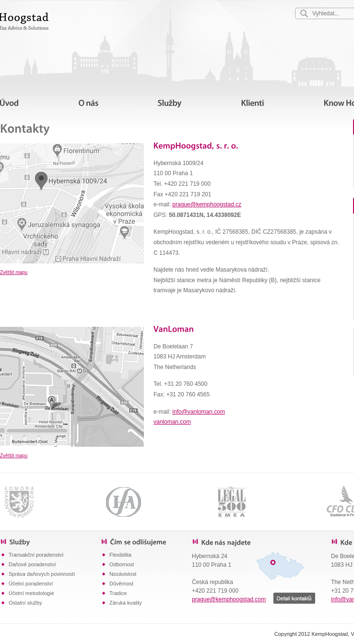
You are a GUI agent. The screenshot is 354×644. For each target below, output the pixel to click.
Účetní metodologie (31, 593)
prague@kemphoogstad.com (229, 599)
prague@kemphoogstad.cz (207, 204)
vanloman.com (172, 422)
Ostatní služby (25, 603)
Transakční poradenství (36, 555)
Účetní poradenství (31, 584)
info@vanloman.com (199, 412)
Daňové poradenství (32, 564)
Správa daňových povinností (42, 574)
